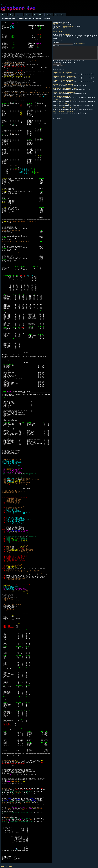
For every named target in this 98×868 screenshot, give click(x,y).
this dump (59, 24)
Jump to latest (57, 32)
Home (4, 15)
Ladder (19, 15)
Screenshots (60, 15)
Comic (49, 15)
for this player (61, 27)
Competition (39, 15)
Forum (28, 15)
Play (11, 15)
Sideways (68, 34)
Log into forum (80, 44)
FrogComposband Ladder (67, 26)
